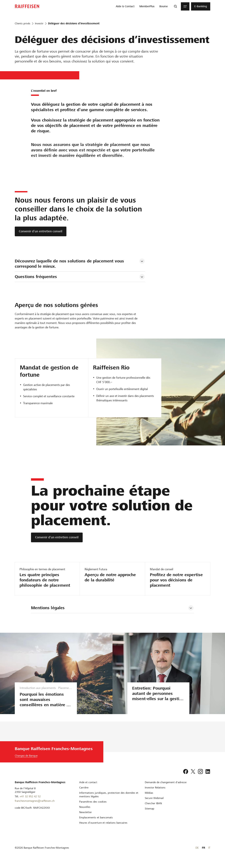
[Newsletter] (86, 817)
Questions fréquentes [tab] (36, 277)
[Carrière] (84, 793)
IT (209, 853)
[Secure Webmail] (154, 803)
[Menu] (185, 6)
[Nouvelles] (85, 812)
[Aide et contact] (88, 788)
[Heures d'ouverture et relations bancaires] (103, 828)
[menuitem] (125, 6)
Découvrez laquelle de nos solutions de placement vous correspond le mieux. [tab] (70, 264)
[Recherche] (175, 6)
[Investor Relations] (155, 793)
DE (197, 853)
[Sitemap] (149, 814)
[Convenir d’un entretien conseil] (41, 231)
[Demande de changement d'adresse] (166, 788)
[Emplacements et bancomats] (96, 823)
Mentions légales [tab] (48, 608)
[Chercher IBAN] (153, 809)
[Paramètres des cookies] (93, 807)
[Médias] (149, 798)
